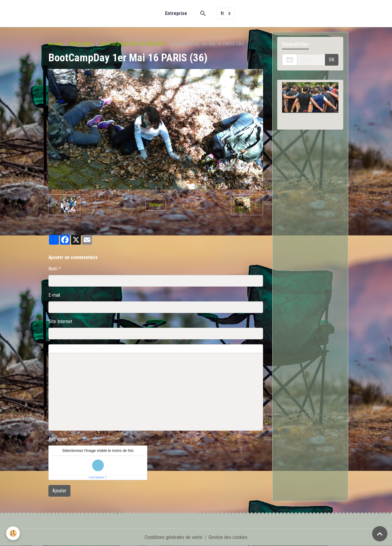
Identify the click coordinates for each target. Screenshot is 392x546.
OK (332, 60)
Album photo (81, 44)
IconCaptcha (97, 477)
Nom (53, 269)
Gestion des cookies (228, 537)
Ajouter (59, 491)
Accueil (55, 44)
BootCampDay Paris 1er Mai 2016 (133, 44)
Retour (156, 205)
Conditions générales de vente (173, 537)
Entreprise (176, 13)
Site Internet (60, 321)
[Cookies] (13, 533)
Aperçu (188, 349)
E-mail (54, 295)
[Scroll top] (380, 534)
